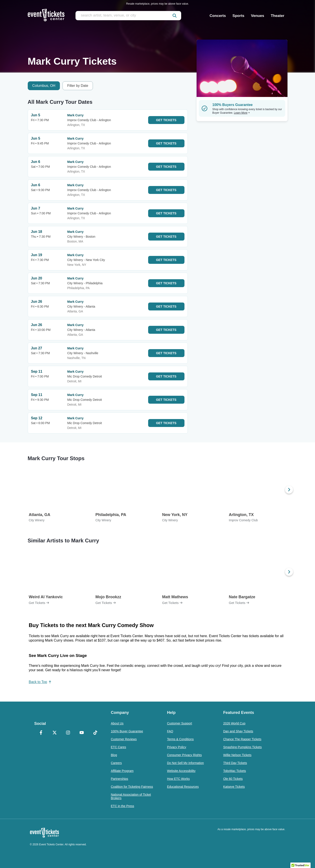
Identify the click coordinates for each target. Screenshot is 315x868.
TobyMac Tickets (235, 771)
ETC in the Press (123, 806)
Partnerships (120, 779)
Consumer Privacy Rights (184, 755)
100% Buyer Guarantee (127, 731)
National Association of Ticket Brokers (131, 796)
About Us (117, 723)
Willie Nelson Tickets (237, 755)
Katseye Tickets (234, 787)
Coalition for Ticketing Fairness (132, 787)
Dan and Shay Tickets (238, 731)
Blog (114, 755)
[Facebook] (41, 733)
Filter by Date (78, 86)
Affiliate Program (122, 771)
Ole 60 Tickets (233, 779)
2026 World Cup (234, 723)
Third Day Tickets (235, 763)
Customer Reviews (124, 739)
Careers (116, 763)
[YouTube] (82, 733)
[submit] (175, 16)
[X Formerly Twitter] (55, 733)
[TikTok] (95, 733)
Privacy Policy (177, 747)
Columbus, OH (44, 86)
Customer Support (180, 723)
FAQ (170, 731)
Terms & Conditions (180, 739)
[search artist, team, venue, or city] (128, 16)
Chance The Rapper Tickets (242, 739)
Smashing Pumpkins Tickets (242, 747)
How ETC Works (178, 779)
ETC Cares (119, 747)
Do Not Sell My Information (185, 763)
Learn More (242, 113)
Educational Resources (183, 787)
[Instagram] (68, 733)
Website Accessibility (181, 771)
